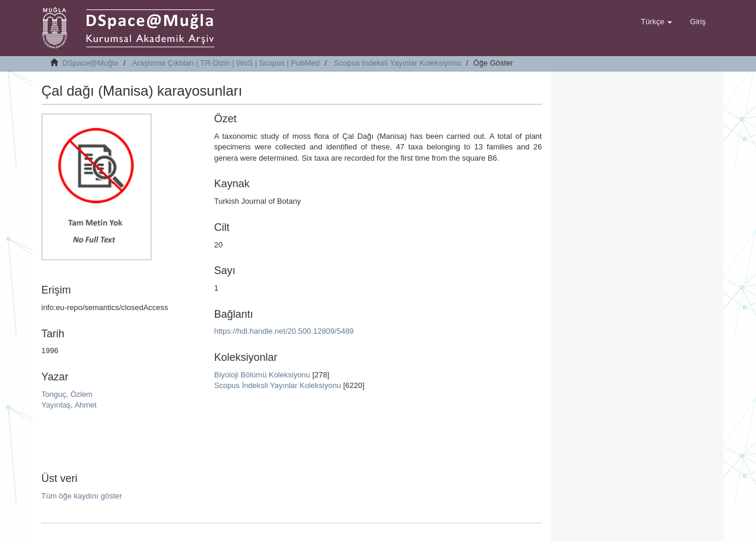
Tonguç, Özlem (67, 394)
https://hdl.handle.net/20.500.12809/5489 (283, 331)
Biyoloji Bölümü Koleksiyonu (262, 375)
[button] (656, 22)
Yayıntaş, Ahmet (69, 405)
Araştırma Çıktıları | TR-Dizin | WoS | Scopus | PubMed (226, 63)
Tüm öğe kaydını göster (82, 496)
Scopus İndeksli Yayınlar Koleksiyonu (398, 63)
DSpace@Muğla (90, 63)
